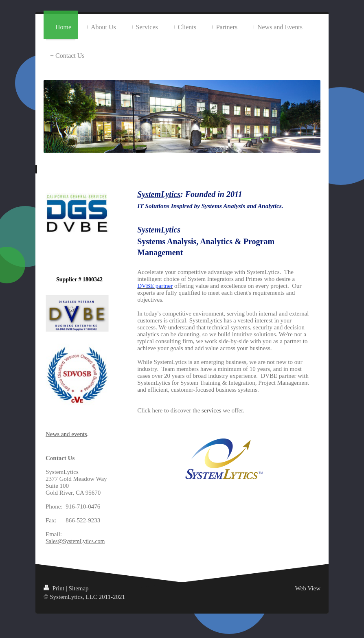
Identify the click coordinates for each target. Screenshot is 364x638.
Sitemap (78, 588)
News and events (66, 434)
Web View (308, 588)
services (211, 410)
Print (55, 588)
